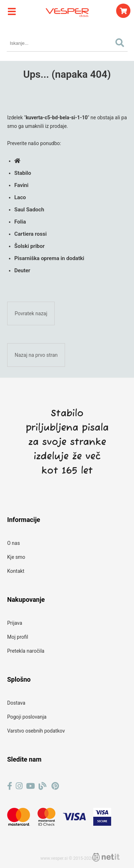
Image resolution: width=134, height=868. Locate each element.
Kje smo (16, 557)
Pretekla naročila (26, 651)
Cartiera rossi (31, 234)
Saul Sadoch (29, 210)
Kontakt (16, 571)
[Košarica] (123, 11)
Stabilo (23, 173)
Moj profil (18, 637)
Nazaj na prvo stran (36, 355)
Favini (21, 185)
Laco (20, 197)
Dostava (16, 703)
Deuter (22, 270)
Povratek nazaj (31, 313)
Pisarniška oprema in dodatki (49, 258)
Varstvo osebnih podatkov (36, 731)
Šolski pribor (29, 246)
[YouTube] (31, 786)
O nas (14, 543)
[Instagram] (19, 786)
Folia (20, 222)
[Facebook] (10, 786)
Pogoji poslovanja (27, 717)
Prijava (15, 623)
